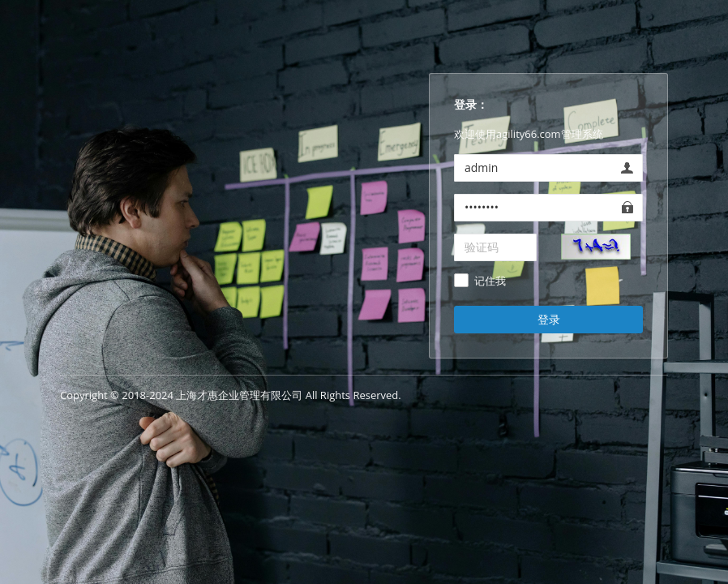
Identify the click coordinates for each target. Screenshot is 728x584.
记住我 (490, 281)
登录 (549, 319)
